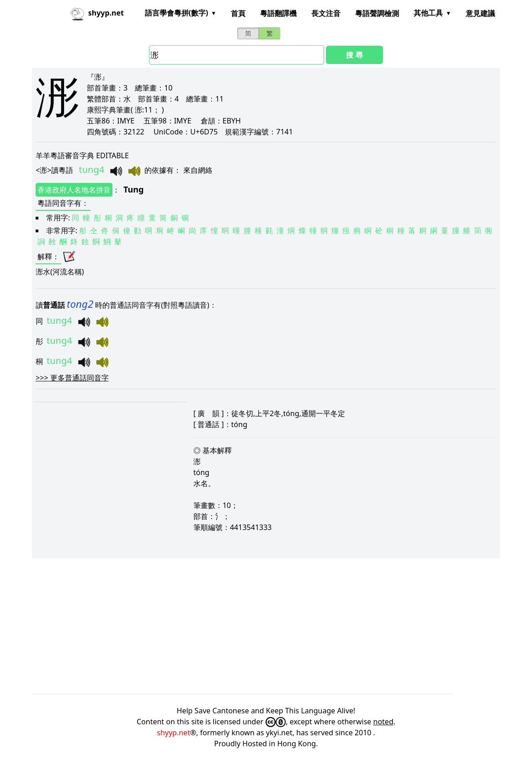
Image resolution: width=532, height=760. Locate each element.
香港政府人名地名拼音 (74, 190)
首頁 (238, 13)
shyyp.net (173, 733)
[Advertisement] (266, 626)
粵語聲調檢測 (377, 13)
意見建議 (480, 13)
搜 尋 (354, 55)
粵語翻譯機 (278, 13)
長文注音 (326, 13)
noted (383, 722)
